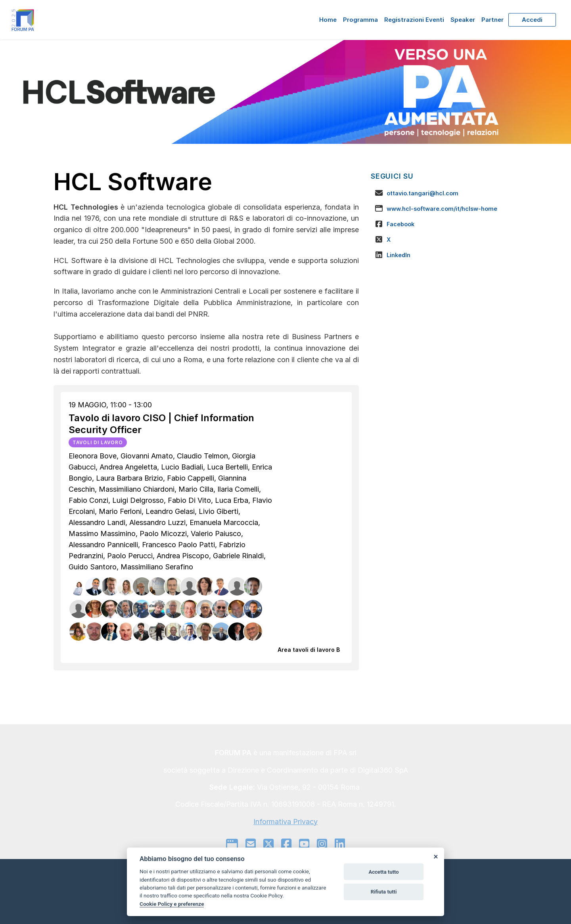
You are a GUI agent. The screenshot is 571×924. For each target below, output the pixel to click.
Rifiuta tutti (384, 892)
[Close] (435, 856)
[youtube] (304, 844)
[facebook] (286, 844)
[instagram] (322, 844)
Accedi (532, 20)
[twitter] (268, 844)
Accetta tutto (383, 872)
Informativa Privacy (285, 822)
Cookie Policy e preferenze (172, 904)
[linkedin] (340, 844)
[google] (232, 844)
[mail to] (251, 844)
